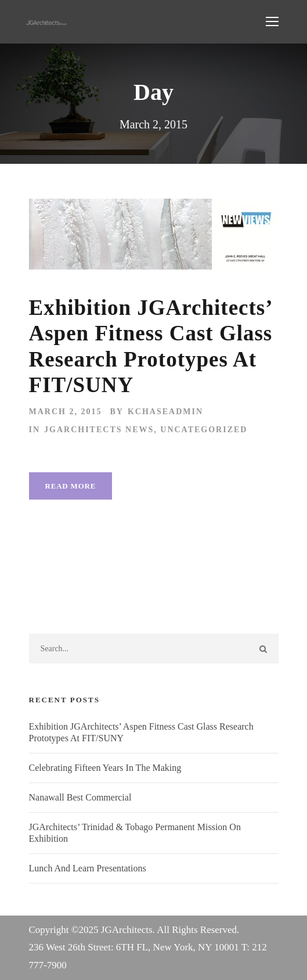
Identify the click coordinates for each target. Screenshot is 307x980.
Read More (71, 486)
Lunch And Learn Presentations (88, 868)
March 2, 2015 (66, 412)
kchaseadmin (165, 412)
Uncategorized (204, 430)
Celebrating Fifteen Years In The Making (105, 768)
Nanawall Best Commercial (80, 797)
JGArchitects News (99, 430)
